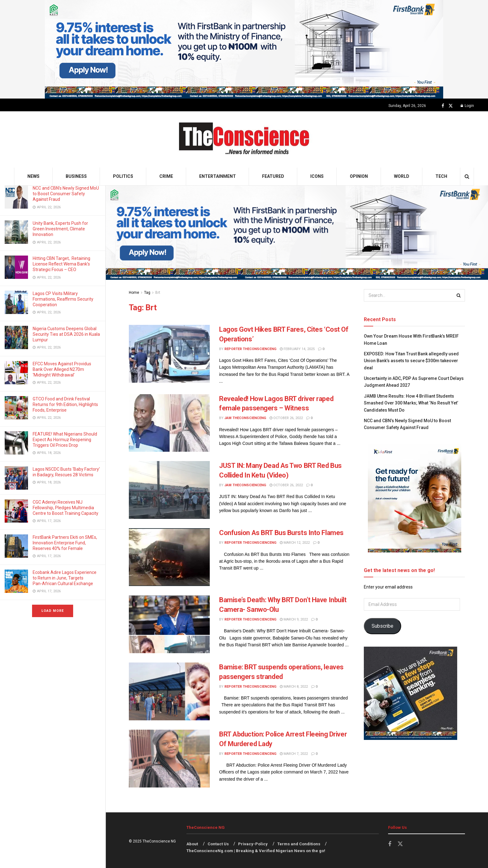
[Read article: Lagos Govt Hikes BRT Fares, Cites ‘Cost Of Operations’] (169, 354)
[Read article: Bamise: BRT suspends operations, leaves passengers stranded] (169, 691)
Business (76, 176)
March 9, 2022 (294, 619)
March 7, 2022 (294, 754)
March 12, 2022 (295, 543)
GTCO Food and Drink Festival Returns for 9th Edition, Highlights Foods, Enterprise (65, 404)
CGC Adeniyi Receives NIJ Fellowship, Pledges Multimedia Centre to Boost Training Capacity (66, 508)
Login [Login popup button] (467, 106)
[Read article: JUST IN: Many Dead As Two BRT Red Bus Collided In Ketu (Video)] (169, 490)
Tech (441, 176)
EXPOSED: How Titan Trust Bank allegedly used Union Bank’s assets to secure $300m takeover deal (411, 361)
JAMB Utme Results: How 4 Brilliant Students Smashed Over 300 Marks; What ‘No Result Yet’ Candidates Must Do (411, 403)
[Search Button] (467, 176)
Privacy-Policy (253, 844)
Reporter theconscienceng (250, 349)
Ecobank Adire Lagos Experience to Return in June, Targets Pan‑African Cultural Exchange (65, 578)
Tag (147, 293)
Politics (123, 176)
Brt (158, 293)
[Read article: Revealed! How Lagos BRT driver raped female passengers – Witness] (169, 423)
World (402, 176)
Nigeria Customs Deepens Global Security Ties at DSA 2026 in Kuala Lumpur (66, 334)
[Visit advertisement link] (244, 49)
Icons (317, 176)
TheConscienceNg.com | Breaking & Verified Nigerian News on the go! (256, 851)
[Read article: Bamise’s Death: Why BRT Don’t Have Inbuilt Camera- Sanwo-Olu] (169, 624)
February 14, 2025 (297, 349)
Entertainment (218, 176)
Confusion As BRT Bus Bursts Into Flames (281, 533)
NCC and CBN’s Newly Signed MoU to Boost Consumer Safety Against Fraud (66, 194)
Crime (166, 176)
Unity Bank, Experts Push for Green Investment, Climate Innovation (60, 229)
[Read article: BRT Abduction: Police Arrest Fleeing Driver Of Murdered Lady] (169, 759)
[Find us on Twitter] (451, 106)
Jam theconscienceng (245, 418)
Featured (273, 176)
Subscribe (382, 626)
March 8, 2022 (294, 687)
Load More (53, 611)
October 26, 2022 (286, 418)
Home (134, 293)
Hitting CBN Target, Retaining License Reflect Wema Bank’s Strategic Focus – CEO (61, 264)
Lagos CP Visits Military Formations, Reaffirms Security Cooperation (63, 299)
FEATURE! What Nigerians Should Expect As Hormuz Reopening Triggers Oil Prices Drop (65, 440)
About (192, 844)
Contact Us (218, 844)
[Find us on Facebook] (443, 106)
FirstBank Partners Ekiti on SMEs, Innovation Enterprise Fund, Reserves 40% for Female (65, 543)
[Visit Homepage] (244, 139)
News (33, 176)
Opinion (359, 176)
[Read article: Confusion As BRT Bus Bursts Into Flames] (169, 557)
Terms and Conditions (299, 844)
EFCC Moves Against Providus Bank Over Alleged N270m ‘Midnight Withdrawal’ (62, 369)
